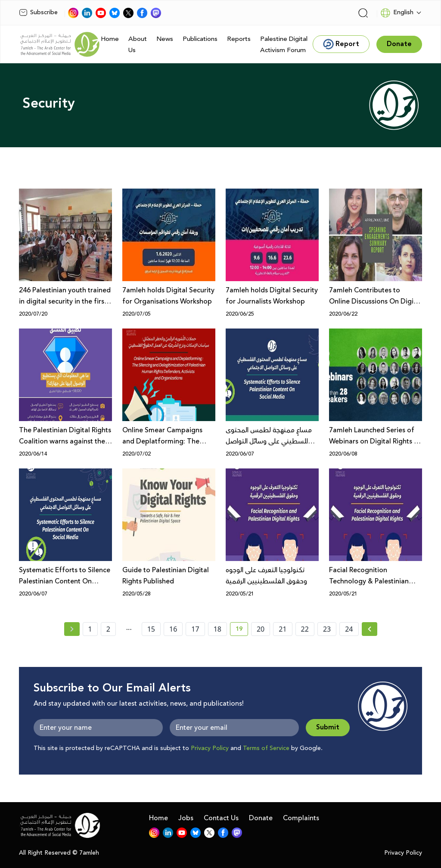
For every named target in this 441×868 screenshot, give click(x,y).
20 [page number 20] (261, 629)
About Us (138, 45)
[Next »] (370, 629)
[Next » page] (370, 629)
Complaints (301, 818)
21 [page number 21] (283, 629)
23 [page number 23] (327, 629)
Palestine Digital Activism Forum (284, 45)
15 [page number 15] (151, 629)
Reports (239, 39)
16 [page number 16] (173, 629)
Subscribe (38, 12)
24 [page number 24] (349, 629)
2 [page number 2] (108, 629)
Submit (328, 727)
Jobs (186, 818)
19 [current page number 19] (242, 630)
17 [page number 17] (195, 629)
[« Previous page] (72, 629)
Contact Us (221, 818)
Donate (261, 818)
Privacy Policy (210, 748)
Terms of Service (266, 748)
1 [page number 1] (90, 629)
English (397, 13)
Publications (200, 39)
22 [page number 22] (305, 629)
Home (110, 39)
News (165, 39)
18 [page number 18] (217, 629)
